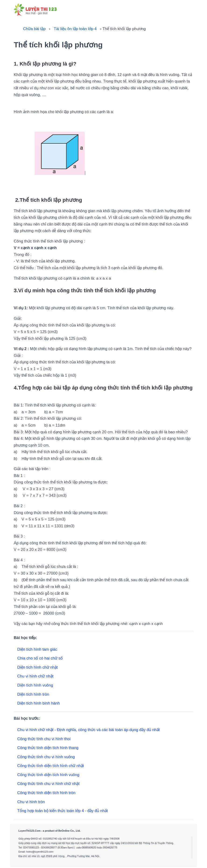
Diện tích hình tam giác (37, 649)
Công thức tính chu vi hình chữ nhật (48, 784)
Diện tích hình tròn (33, 694)
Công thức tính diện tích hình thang (48, 748)
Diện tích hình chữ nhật (38, 667)
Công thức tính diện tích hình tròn (46, 793)
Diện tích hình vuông (35, 685)
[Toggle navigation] (188, 9)
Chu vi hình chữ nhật (35, 676)
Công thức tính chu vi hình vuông (46, 757)
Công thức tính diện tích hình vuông (48, 775)
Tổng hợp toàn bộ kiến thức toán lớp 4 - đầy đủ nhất (62, 811)
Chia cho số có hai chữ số (40, 658)
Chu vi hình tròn (31, 802)
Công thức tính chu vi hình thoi (44, 739)
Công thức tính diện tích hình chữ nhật (51, 766)
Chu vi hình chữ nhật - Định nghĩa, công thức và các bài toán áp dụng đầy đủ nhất (88, 730)
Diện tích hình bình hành (39, 703)
